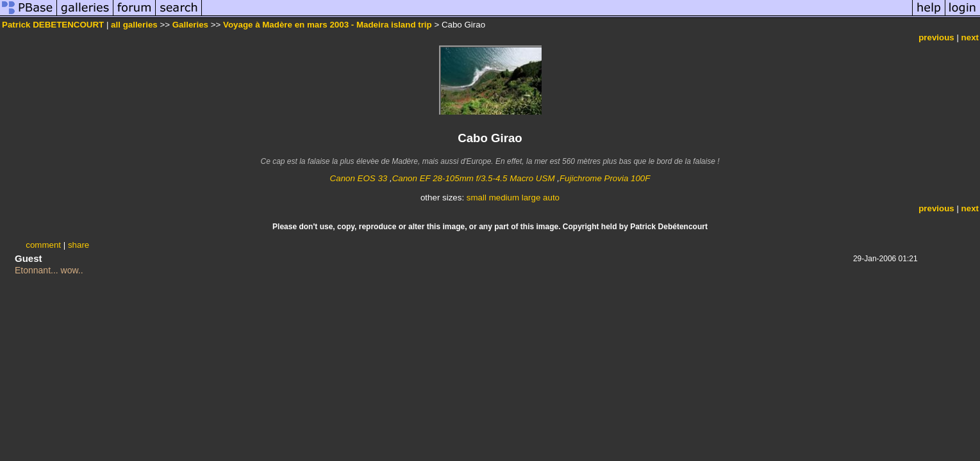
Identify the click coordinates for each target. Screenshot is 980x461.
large (531, 198)
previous (936, 37)
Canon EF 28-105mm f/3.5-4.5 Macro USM (474, 178)
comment (43, 245)
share (79, 245)
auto (551, 198)
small (477, 198)
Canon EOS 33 (359, 178)
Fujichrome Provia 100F (605, 178)
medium (504, 198)
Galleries (190, 25)
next (970, 37)
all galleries (134, 25)
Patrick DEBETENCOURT (53, 25)
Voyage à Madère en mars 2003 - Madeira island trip (328, 25)
